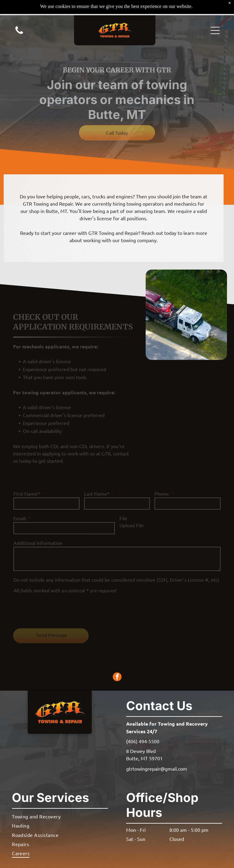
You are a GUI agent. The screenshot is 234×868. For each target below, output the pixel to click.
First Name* (27, 493)
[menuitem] (60, 816)
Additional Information (38, 543)
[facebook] (117, 678)
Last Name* (97, 493)
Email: (20, 518)
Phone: (162, 493)
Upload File (132, 525)
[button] (215, 15)
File (123, 518)
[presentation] (60, 610)
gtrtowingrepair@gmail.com (157, 769)
